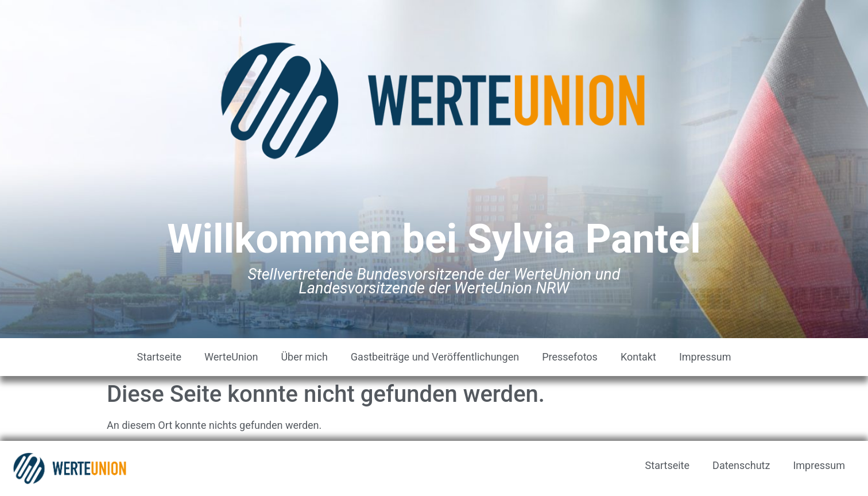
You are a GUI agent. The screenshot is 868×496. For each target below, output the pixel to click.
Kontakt (638, 357)
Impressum (705, 357)
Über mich (304, 357)
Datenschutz (741, 465)
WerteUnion (231, 357)
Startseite (159, 357)
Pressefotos (570, 357)
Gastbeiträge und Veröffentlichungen (435, 357)
